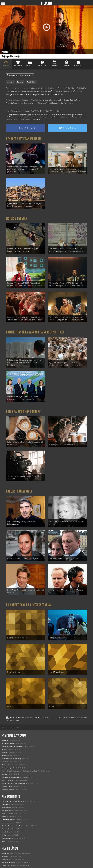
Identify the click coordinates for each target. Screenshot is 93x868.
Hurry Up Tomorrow (8, 751)
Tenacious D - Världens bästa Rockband (14, 796)
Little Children (6, 803)
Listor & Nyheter (17, 214)
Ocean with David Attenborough (12, 729)
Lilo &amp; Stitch (7, 757)
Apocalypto (5, 793)
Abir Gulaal (5, 732)
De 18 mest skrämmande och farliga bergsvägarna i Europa (20, 848)
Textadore (5, 858)
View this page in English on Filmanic (20, 75)
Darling (4, 812)
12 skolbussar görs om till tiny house (13, 845)
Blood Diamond (7, 778)
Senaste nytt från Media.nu (24, 139)
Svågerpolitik (6, 864)
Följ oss (4, 836)
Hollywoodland (7, 799)
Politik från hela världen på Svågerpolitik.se (35, 322)
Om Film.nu (5, 824)
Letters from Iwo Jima (8, 790)
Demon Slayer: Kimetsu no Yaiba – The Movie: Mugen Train (19, 742)
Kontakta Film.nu (7, 827)
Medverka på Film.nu (8, 833)
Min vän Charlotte (7, 809)
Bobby (4, 806)
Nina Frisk (5, 787)
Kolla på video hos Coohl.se (23, 398)
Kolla (3, 851)
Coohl (4, 842)
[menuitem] (4, 698)
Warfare (4, 726)
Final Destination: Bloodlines (11, 748)
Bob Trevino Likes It (8, 714)
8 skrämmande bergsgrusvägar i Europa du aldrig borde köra (20, 854)
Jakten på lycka (7, 775)
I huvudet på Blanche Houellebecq (12, 717)
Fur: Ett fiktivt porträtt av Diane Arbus (13, 772)
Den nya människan (8, 781)
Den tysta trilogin (7, 739)
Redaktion (5, 830)
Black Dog (5, 711)
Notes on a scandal (8, 784)
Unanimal (5, 723)
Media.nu (5, 861)
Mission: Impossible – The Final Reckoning (15, 754)
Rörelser (4, 720)
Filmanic (4, 839)
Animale (4, 745)
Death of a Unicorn (8, 735)
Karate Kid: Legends (8, 760)
